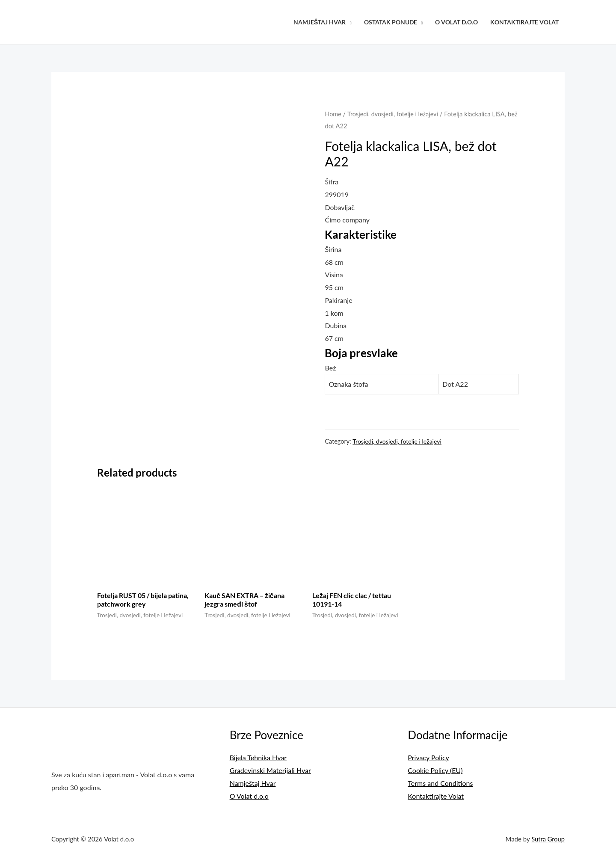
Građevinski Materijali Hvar (270, 771)
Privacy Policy (428, 758)
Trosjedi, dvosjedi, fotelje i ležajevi (394, 114)
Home (333, 114)
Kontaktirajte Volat (524, 22)
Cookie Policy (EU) (435, 771)
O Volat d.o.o (456, 22)
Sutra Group (548, 838)
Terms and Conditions (440, 783)
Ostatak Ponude (391, 22)
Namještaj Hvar (320, 22)
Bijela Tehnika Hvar (258, 758)
